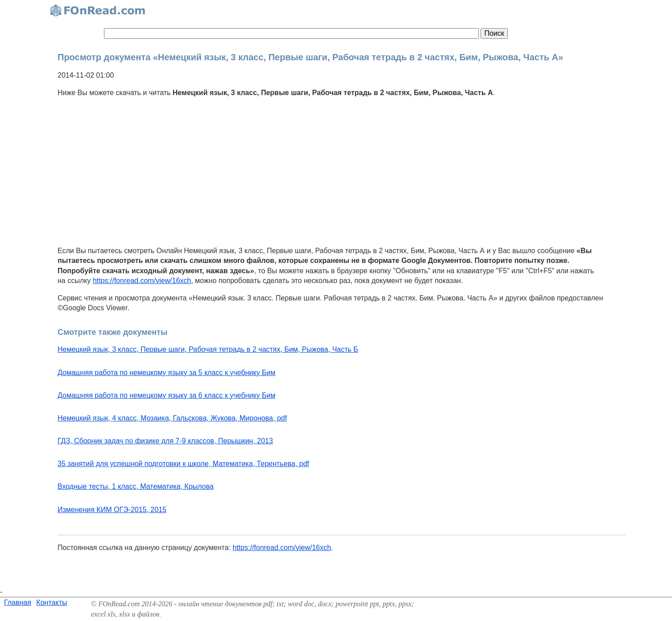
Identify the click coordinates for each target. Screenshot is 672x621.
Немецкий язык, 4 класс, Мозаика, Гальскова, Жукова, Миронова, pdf (172, 418)
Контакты (52, 602)
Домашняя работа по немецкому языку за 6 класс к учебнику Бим (166, 395)
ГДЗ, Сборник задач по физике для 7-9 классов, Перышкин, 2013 (165, 441)
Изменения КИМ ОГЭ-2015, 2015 (112, 510)
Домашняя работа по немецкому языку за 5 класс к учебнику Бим (166, 373)
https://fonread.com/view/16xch (142, 281)
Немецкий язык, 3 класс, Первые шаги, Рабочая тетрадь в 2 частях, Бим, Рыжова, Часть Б (208, 349)
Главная (18, 602)
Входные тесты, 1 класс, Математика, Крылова (136, 486)
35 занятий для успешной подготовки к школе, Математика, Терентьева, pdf (183, 464)
